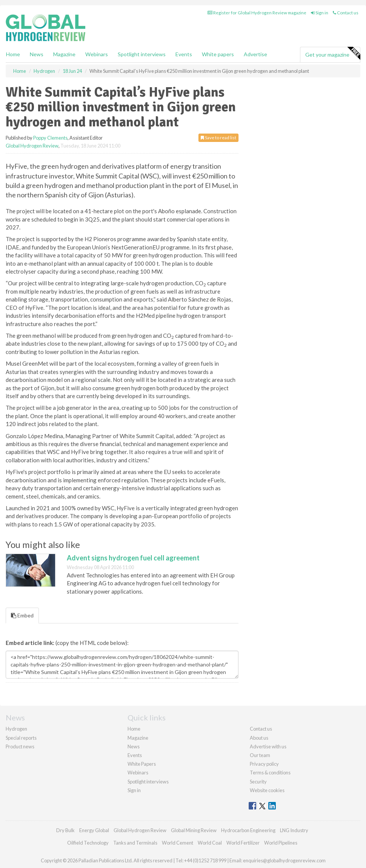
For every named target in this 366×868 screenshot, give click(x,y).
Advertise (255, 54)
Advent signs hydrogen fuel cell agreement (133, 558)
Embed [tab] (22, 615)
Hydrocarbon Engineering (248, 830)
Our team (260, 755)
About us (259, 738)
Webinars (97, 54)
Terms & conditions (270, 773)
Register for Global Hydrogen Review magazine (257, 13)
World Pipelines (281, 843)
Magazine (64, 54)
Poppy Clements (50, 138)
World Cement (178, 843)
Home (13, 54)
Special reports (21, 738)
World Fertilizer (243, 843)
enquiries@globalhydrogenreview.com (284, 860)
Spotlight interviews (142, 54)
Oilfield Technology (88, 843)
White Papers (142, 764)
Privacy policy (264, 764)
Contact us (346, 13)
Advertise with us (268, 746)
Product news (20, 746)
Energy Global (94, 830)
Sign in (320, 13)
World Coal (210, 843)
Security (258, 782)
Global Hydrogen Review (32, 146)
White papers (218, 54)
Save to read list (218, 138)
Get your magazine (333, 54)
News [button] (37, 54)
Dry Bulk (65, 830)
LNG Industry (294, 830)
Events (184, 54)
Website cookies (267, 790)
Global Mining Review (194, 830)
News (134, 746)
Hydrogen (16, 729)
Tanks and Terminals (135, 843)
